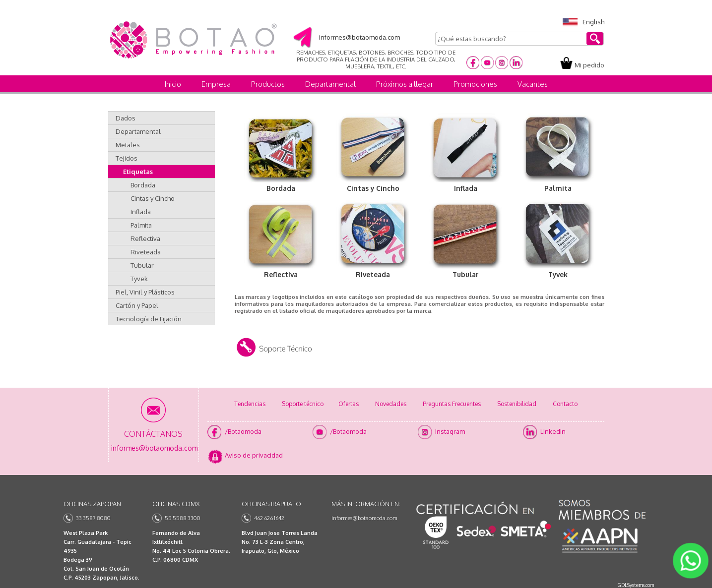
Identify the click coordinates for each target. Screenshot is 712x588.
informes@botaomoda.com (364, 518)
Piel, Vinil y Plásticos (145, 292)
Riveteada (146, 252)
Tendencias (250, 404)
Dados (126, 118)
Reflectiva (145, 238)
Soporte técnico (303, 404)
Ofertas (349, 404)
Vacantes (533, 84)
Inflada (141, 212)
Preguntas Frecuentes (452, 404)
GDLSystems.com (636, 585)
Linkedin (553, 431)
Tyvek (139, 279)
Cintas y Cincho (153, 198)
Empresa (216, 84)
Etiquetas (138, 172)
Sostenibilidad (517, 404)
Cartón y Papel (137, 305)
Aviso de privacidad (254, 455)
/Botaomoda (243, 431)
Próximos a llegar (405, 84)
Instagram (450, 431)
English (583, 22)
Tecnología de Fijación (149, 319)
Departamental (330, 84)
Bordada (143, 185)
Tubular (142, 265)
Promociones (475, 84)
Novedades (391, 404)
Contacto (565, 404)
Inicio (173, 84)
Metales (128, 145)
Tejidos (127, 158)
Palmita (141, 225)
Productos (268, 84)
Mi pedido (589, 65)
